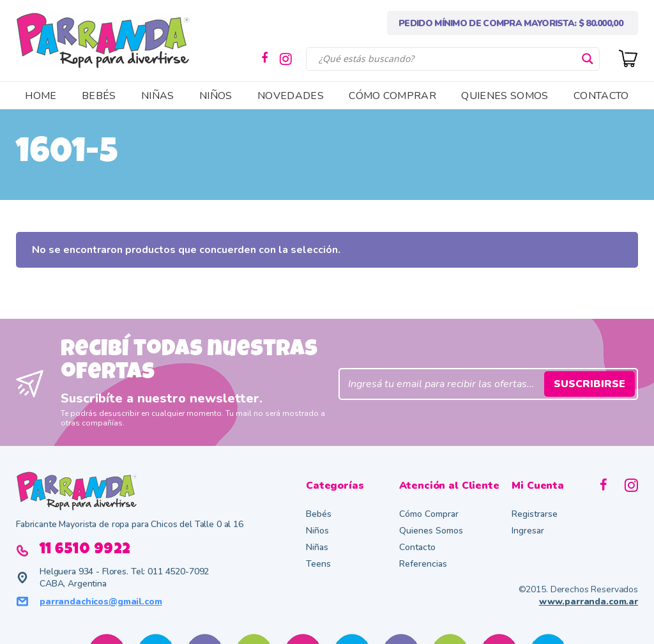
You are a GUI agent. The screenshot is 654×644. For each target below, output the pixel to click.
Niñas (317, 547)
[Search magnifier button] (588, 59)
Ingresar (528, 531)
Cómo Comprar (429, 514)
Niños (317, 531)
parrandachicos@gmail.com (101, 602)
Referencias (423, 564)
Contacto (417, 547)
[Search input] (447, 59)
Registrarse (535, 514)
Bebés (319, 514)
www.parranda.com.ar (589, 602)
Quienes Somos (431, 531)
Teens (318, 564)
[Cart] (628, 57)
